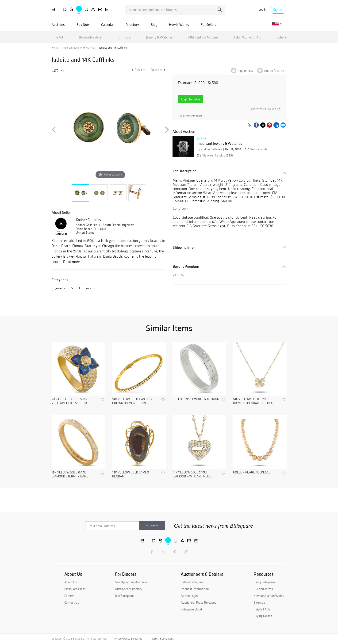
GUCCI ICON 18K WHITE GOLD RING (196, 399)
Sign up (278, 10)
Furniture (124, 37)
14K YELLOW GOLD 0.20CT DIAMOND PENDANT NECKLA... (254, 401)
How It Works (179, 25)
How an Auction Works (269, 596)
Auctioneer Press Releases (198, 602)
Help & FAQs (262, 609)
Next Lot (158, 70)
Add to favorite (274, 71)
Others (281, 37)
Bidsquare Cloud (191, 609)
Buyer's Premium (186, 266)
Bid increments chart (190, 116)
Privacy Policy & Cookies (128, 639)
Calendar (108, 25)
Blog (154, 25)
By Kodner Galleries (209, 149)
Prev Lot (138, 70)
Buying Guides (263, 616)
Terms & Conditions (163, 639)
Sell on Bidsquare (192, 582)
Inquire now (245, 71)
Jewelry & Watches (159, 37)
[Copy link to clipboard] (250, 126)
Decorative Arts (90, 37)
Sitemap (259, 602)
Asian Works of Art (247, 37)
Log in (262, 10)
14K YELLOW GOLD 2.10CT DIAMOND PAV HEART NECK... (193, 474)
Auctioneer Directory (129, 589)
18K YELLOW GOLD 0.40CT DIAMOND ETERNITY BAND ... (71, 474)
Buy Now (83, 25)
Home (55, 48)
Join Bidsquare (124, 596)
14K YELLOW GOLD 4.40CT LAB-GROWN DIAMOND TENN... (134, 401)
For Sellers (208, 25)
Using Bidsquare (264, 582)
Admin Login (189, 596)
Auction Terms (263, 589)
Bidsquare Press (75, 589)
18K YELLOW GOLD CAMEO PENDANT (131, 474)
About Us (71, 582)
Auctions (58, 25)
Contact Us (72, 602)
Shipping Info (183, 247)
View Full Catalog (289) (214, 155)
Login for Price (190, 99)
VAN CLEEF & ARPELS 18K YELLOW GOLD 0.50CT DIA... (71, 401)
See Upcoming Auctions (131, 582)
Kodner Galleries (88, 220)
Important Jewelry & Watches (79, 48)
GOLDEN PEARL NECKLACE (252, 473)
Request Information (195, 589)
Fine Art (58, 37)
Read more (71, 262)
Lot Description (185, 171)
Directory (132, 25)
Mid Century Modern (203, 37)
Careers (69, 596)
